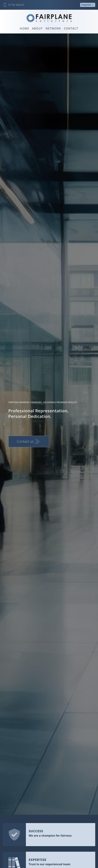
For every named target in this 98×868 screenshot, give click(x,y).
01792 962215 (16, 5)
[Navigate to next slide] (94, 424)
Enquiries (88, 5)
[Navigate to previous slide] (4, 424)
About (37, 28)
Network (53, 28)
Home (24, 28)
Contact (71, 28)
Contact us (29, 441)
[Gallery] (49, 424)
